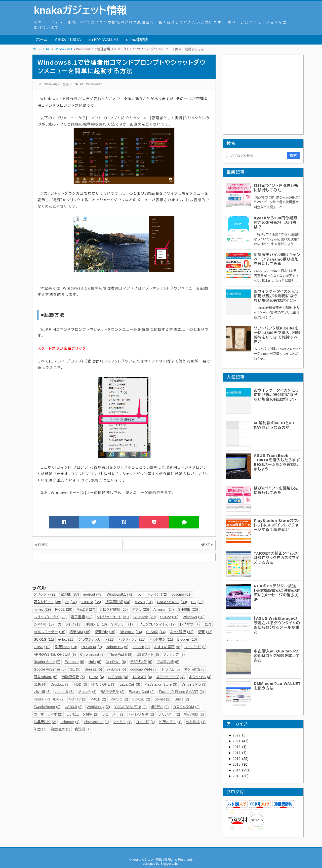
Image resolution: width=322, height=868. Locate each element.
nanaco (141, 647)
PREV (41, 545)
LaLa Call (130, 684)
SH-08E (188, 609)
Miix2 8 (86, 609)
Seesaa (93, 669)
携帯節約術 (118, 602)
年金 (40, 729)
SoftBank (118, 677)
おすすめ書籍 (167, 647)
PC (82, 84)
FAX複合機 (168, 662)
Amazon (164, 609)
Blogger (187, 639)
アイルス (123, 722)
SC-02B (141, 699)
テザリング (141, 662)
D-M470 (44, 624)
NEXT (207, 545)
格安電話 (194, 714)
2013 (237, 776)
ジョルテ (87, 692)
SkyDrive (116, 669)
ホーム (42, 40)
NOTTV (78, 699)
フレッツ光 (174, 654)
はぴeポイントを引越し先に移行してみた (276, 188)
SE (75, 669)
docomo (182, 594)
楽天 (205, 632)
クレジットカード (113, 617)
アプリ (141, 609)
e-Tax (66, 639)
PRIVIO (119, 699)
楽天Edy (105, 632)
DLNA (97, 677)
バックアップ (132, 639)
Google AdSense (50, 669)
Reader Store (47, 662)
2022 (237, 735)
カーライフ (70, 624)
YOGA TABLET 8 (130, 707)
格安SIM (80, 632)
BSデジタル (112, 692)
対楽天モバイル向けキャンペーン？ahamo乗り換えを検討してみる (277, 259)
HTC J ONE (103, 684)
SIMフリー (123, 624)
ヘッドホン (161, 639)
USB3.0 (73, 707)
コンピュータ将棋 (82, 714)
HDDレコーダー (49, 632)
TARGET (142, 677)
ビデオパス (170, 722)
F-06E (64, 609)
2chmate (70, 722)
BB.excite (131, 632)
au (71, 602)
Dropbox (60, 684)
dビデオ (160, 707)
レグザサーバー (195, 624)
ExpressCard (142, 692)
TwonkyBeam (47, 707)
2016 (237, 759)
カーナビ (145, 722)
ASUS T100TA (68, 40)
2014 (237, 770)
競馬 (40, 684)
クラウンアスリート (97, 639)
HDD (80, 684)
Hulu (95, 662)
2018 (237, 747)
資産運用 (60, 729)
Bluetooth (145, 617)
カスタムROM (186, 707)
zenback (64, 692)
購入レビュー (47, 602)
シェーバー (114, 714)
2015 (237, 764)
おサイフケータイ (50, 617)
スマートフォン (152, 594)
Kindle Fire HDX (49, 699)
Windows (194, 617)
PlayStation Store (161, 684)
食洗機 (83, 729)
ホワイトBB (200, 677)
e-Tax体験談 (137, 40)
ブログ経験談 (113, 609)
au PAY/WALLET (104, 40)
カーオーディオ (48, 714)
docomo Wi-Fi (144, 669)
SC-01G (44, 639)
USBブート (148, 654)
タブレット (45, 594)
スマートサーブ (170, 677)
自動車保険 (73, 677)
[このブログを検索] (256, 155)
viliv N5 (42, 692)
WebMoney (98, 707)
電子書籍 (82, 617)
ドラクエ (171, 669)
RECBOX (92, 647)
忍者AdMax (46, 677)
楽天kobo (66, 647)
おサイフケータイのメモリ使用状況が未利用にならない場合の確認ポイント (276, 296)
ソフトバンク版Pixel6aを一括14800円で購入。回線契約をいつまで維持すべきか (277, 335)
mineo (42, 609)
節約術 (70, 594)
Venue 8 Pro (194, 684)
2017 (237, 753)
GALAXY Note (172, 602)
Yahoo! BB (117, 647)
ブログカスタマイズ (157, 624)
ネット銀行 (182, 632)
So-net (162, 699)
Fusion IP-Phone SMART (181, 692)
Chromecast (92, 654)
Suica (182, 699)
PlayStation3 (96, 722)
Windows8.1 (94, 84)
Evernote (74, 662)
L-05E (42, 647)
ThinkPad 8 (121, 654)
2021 (237, 741)
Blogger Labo (169, 864)
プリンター (169, 714)
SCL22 (169, 617)
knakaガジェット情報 (80, 10)
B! (124, 522)
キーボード (195, 647)
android (93, 594)
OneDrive (116, 662)
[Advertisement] (124, 572)
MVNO (144, 602)
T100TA (91, 602)
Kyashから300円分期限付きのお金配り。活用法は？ (276, 222)
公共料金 (196, 722)
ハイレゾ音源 (141, 714)
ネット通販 (195, 669)
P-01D (98, 699)
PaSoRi (156, 632)
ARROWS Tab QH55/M (55, 654)
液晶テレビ (45, 722)
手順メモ (96, 624)
